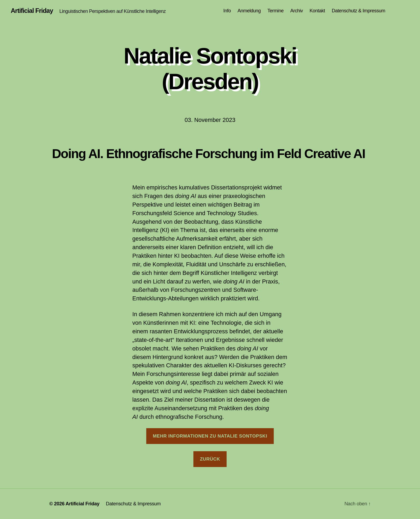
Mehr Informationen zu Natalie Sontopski (210, 436)
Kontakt (317, 11)
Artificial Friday (32, 11)
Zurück (210, 459)
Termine (275, 11)
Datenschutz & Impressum (358, 11)
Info (227, 11)
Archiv (297, 11)
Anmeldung (249, 11)
